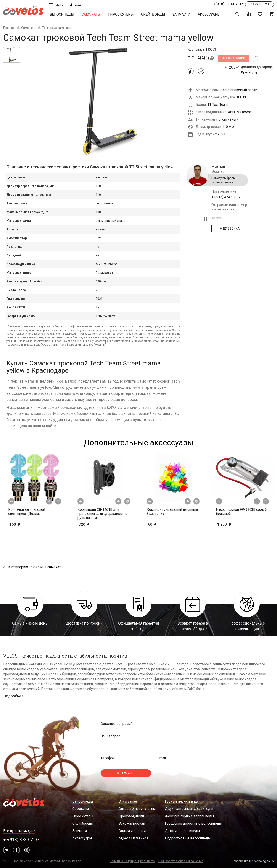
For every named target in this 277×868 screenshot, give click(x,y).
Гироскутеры (121, 14)
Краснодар (250, 72)
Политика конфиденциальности (132, 861)
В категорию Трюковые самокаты (33, 567)
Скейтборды (153, 14)
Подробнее (13, 696)
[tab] (12, 55)
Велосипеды (62, 14)
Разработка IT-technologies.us (253, 861)
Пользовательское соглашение (181, 861)
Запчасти (181, 14)
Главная (9, 28)
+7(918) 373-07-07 (227, 4)
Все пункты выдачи (19, 831)
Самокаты (91, 14)
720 (97, 524)
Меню (56, 5)
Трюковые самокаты (57, 28)
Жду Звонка (230, 228)
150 (28, 524)
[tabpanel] (104, 101)
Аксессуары (209, 14)
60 (165, 524)
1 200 (231, 524)
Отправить (126, 773)
